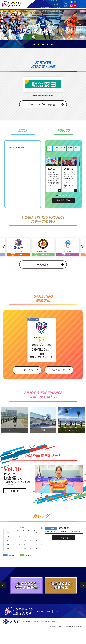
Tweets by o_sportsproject (16, 147)
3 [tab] (43, 44)
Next (83, 255)
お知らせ (56, 149)
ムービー (70, 149)
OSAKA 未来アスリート (52, 1)
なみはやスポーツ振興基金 (51, 12)
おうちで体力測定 (54, 5)
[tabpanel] (43, 25)
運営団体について (44, 627)
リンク (57, 627)
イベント (77, 149)
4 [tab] (47, 44)
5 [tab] (52, 44)
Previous (3, 255)
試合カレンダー (59, 386)
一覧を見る (43, 280)
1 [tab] (34, 44)
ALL (50, 149)
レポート (63, 149)
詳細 (13, 507)
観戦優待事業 (56, 15)
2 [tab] (39, 44)
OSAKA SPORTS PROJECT (51, 8)
